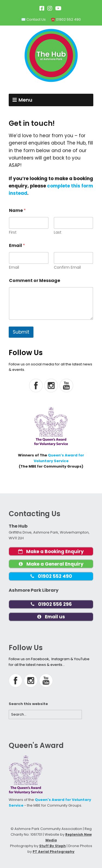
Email (14, 267)
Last (58, 232)
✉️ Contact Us (33, 19)
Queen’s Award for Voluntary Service (59, 458)
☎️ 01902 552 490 (66, 19)
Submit (21, 332)
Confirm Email (67, 267)
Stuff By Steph (52, 846)
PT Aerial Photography (54, 852)
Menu (25, 100)
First (13, 232)
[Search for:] (45, 715)
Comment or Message (35, 281)
